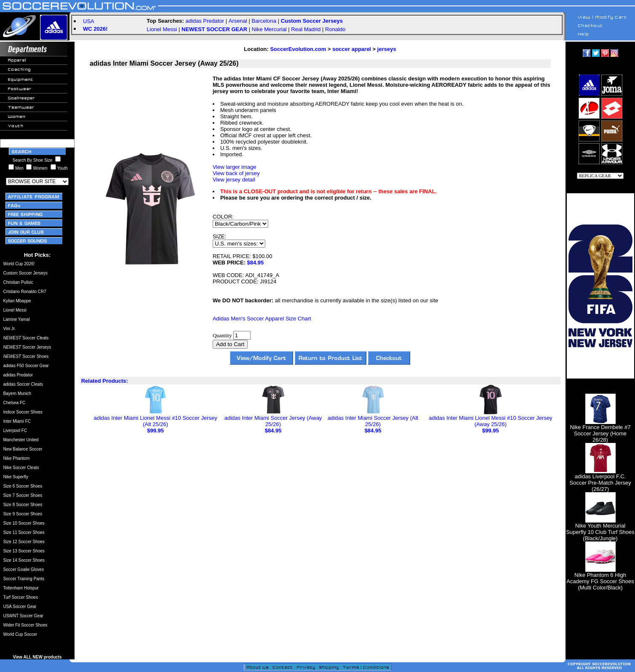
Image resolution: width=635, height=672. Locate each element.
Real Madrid (306, 29)
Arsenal (238, 21)
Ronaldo (335, 29)
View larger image (235, 167)
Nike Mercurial (269, 29)
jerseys (387, 49)
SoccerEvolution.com (298, 49)
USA (89, 21)
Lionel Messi (162, 29)
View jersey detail (234, 180)
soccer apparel (352, 49)
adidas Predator (205, 21)
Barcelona (264, 21)
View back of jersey (236, 173)
